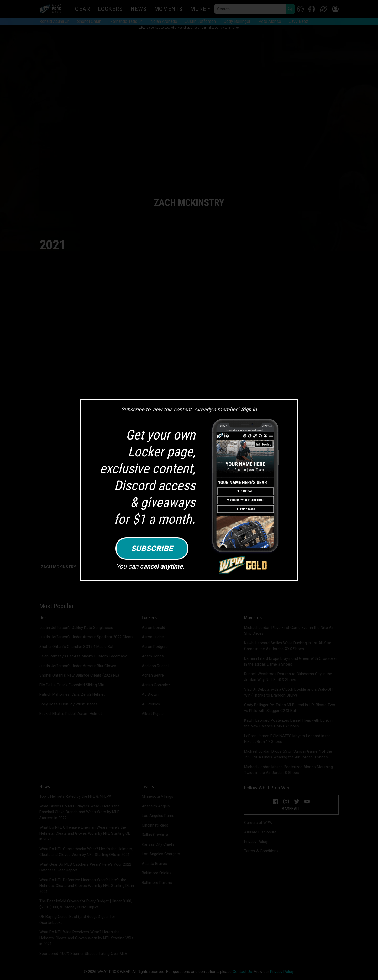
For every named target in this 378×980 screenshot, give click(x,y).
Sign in (249, 409)
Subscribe (152, 548)
